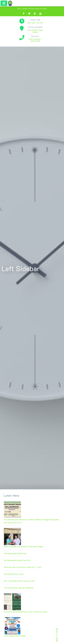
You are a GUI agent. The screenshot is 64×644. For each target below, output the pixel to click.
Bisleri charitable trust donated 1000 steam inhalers (24, 547)
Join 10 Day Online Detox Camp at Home (19, 581)
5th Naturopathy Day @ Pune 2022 (17, 560)
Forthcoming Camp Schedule (15, 636)
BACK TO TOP (57, 635)
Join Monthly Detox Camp (14, 574)
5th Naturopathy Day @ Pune (15, 553)
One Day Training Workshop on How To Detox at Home (26, 612)
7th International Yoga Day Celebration (19, 588)
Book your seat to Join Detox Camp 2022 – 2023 (23, 567)
